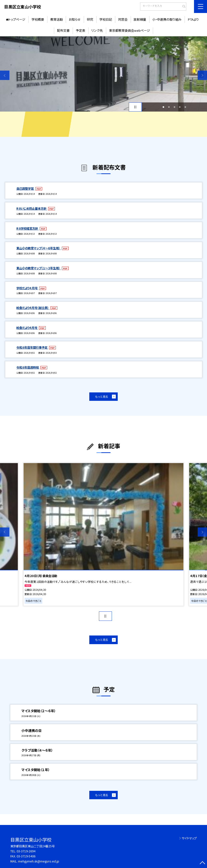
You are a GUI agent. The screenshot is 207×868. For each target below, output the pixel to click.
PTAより (193, 19)
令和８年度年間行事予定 (32, 347)
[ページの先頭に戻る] (202, 863)
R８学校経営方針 (28, 228)
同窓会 (123, 19)
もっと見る (102, 396)
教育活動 (57, 19)
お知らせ (75, 19)
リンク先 (97, 30)
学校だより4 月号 (27, 288)
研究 (90, 19)
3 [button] (174, 107)
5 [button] (185, 107)
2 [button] (169, 107)
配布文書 (63, 30)
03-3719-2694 (26, 851)
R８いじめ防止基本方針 (32, 208)
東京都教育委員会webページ (129, 30)
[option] (103, 74)
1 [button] (163, 107)
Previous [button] (5, 75)
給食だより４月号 (27, 328)
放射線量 (140, 19)
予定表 (81, 30)
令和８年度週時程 (28, 367)
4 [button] (180, 107)
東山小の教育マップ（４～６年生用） (39, 248)
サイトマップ (189, 838)
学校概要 (38, 19)
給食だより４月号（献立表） (33, 308)
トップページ (17, 19)
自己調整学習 (25, 189)
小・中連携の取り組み (167, 19)
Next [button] (202, 75)
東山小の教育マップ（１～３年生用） (39, 268)
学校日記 (106, 19)
